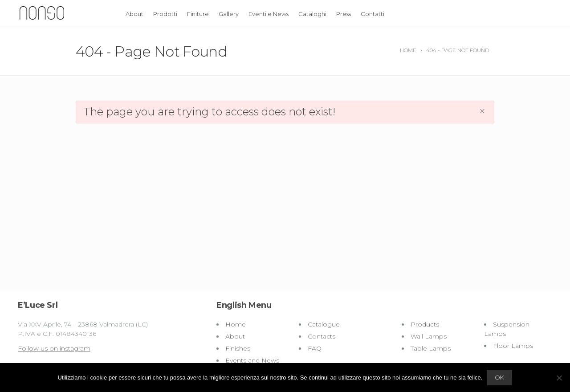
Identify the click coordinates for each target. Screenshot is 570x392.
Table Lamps (431, 348)
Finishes (238, 348)
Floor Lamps (513, 346)
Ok (499, 377)
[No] (559, 378)
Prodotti (165, 14)
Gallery (229, 14)
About (134, 14)
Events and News (252, 360)
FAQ (315, 348)
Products (425, 324)
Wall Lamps (429, 336)
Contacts (322, 336)
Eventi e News (269, 14)
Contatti (373, 14)
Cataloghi (312, 14)
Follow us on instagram (54, 348)
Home (236, 324)
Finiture (198, 14)
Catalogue (324, 324)
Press (344, 14)
